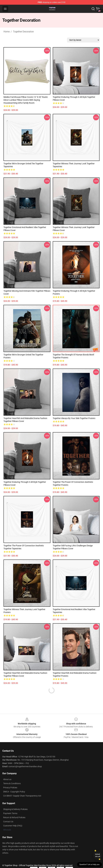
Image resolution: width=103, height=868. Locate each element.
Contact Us (8, 822)
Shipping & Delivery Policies (15, 809)
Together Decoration (23, 32)
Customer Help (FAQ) (13, 826)
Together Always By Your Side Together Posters (74, 418)
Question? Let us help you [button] (89, 864)
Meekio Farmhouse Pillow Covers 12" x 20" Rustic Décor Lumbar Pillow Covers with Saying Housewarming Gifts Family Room (26, 100)
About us (7, 779)
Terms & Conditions (12, 783)
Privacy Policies (10, 788)
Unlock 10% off (98, 855)
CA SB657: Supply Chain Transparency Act (22, 796)
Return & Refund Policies (14, 817)
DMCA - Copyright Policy (14, 792)
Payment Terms (10, 813)
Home (7, 32)
